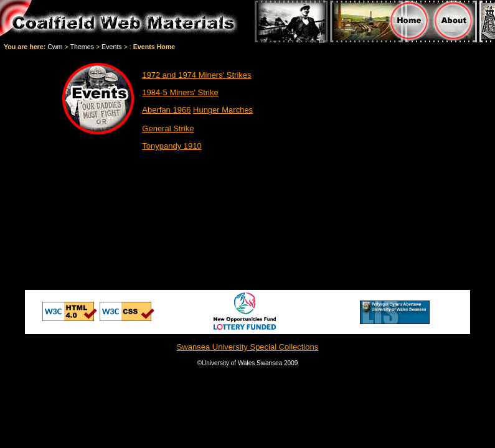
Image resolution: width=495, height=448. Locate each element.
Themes (82, 47)
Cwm (55, 47)
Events (112, 47)
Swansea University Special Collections (248, 347)
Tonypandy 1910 (172, 146)
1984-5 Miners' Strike (180, 92)
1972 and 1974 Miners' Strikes (196, 75)
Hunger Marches (223, 110)
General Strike (168, 128)
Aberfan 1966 (166, 110)
